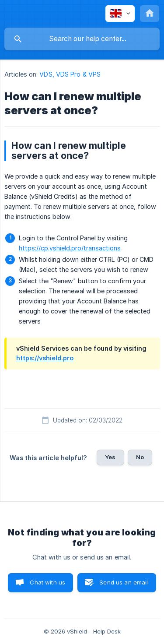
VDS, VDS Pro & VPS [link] (70, 74)
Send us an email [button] (124, 582)
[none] (120, 14)
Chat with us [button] (47, 582)
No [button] (140, 457)
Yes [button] (110, 457)
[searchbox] (82, 39)
